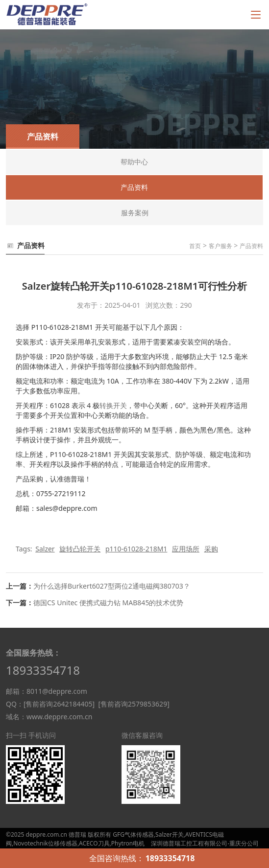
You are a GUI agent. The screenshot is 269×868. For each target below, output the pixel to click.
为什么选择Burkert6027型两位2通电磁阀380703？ (112, 586)
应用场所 (186, 549)
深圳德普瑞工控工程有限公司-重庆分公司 (205, 843)
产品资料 (251, 246)
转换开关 (113, 405)
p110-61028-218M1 (136, 549)
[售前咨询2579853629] (134, 704)
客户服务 (220, 246)
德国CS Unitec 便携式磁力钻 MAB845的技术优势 (108, 603)
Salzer (45, 549)
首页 (195, 246)
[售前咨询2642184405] (59, 704)
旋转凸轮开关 (80, 549)
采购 (211, 549)
